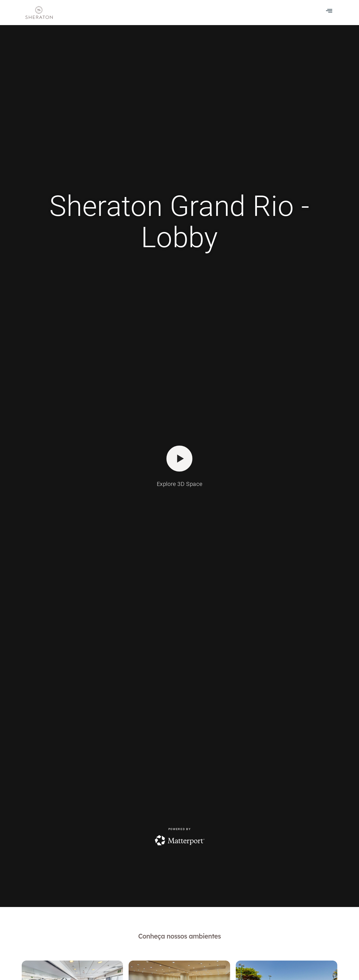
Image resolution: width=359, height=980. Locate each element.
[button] (329, 10)
